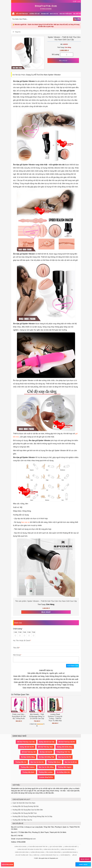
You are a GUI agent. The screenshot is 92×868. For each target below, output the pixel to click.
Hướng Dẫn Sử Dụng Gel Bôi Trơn (25, 813)
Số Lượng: (56, 54)
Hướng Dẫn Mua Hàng (37, 852)
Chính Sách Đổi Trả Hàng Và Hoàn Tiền (30, 849)
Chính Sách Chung (20, 847)
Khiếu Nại (36, 855)
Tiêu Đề (16, 648)
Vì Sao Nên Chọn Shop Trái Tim (38, 847)
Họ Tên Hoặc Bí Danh (22, 641)
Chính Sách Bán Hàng (67, 849)
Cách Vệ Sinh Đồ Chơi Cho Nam (24, 803)
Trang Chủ (18, 32)
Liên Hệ (74, 855)
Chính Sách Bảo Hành (22, 852)
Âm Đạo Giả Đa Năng (28, 757)
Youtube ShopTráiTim (46, 777)
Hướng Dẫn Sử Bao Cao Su (22, 820)
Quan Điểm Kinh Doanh (70, 852)
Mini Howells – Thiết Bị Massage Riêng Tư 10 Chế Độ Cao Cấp (37, 716)
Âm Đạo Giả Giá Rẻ (46, 752)
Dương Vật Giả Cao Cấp (47, 742)
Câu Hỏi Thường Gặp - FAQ (24, 855)
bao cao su (25, 522)
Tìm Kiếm (77, 19)
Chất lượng (18, 629)
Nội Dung (17, 655)
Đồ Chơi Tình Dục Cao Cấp (26, 742)
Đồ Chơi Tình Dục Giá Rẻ (67, 742)
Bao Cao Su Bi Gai (71, 762)
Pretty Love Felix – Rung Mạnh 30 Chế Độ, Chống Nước (19, 716)
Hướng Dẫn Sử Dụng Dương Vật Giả (26, 806)
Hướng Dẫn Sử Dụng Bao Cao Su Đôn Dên (28, 810)
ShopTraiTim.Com (46, 6)
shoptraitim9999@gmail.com (26, 839)
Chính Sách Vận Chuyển (51, 849)
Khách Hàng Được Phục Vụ (50, 855)
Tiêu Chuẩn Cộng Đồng (53, 852)
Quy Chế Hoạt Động (56, 847)
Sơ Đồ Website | (65, 855)
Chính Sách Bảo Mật (71, 847)
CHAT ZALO (83, 864)
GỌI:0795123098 (7, 864)
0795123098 (46, 9)
